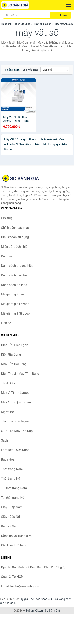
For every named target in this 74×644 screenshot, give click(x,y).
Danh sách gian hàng (16, 275)
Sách (4, 440)
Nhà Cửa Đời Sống (14, 364)
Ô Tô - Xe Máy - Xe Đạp (17, 431)
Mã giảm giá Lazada (15, 304)
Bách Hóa (8, 460)
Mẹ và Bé (7, 412)
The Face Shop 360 (41, 599)
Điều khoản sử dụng (15, 237)
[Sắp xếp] (55, 70)
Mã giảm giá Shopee (15, 313)
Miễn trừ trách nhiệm (16, 247)
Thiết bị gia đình (43, 24)
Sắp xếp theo (31, 70)
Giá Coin (10, 603)
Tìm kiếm (60, 15)
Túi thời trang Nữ (13, 498)
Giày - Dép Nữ (11, 517)
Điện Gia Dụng (23, 24)
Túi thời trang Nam (14, 488)
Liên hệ (6, 323)
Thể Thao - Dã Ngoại (15, 421)
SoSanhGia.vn (34, 611)
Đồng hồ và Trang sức (16, 536)
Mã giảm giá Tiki (13, 294)
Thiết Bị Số (8, 383)
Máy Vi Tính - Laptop (15, 393)
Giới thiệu (8, 218)
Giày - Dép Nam (12, 507)
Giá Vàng (59, 599)
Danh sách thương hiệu (17, 266)
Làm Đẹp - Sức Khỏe (15, 450)
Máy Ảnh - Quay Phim (16, 402)
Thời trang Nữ (11, 479)
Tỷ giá (24, 599)
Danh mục (8, 256)
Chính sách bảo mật (15, 228)
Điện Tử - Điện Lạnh (15, 345)
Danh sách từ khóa (14, 285)
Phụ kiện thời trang (14, 545)
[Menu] (68, 5)
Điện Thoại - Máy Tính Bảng (20, 374)
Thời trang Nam (12, 469)
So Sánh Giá (52, 611)
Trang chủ (6, 24)
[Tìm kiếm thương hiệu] (26, 15)
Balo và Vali (9, 526)
